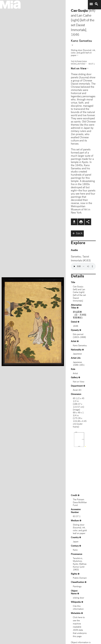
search (96, 4)
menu (91, 4)
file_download (74, 222)
